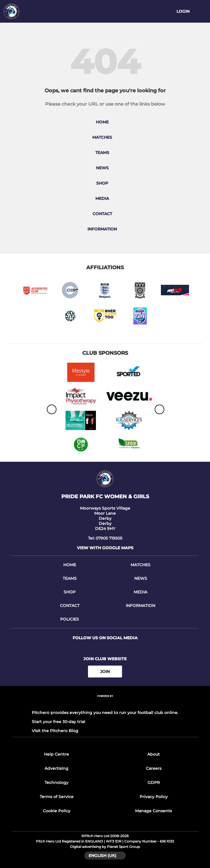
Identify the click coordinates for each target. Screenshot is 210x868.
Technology (56, 783)
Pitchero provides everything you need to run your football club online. (105, 713)
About (154, 754)
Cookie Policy (57, 811)
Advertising (56, 768)
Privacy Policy (154, 797)
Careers (154, 768)
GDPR (154, 783)
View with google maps (105, 548)
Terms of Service (57, 797)
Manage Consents (154, 811)
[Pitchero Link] (105, 704)
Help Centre (56, 754)
